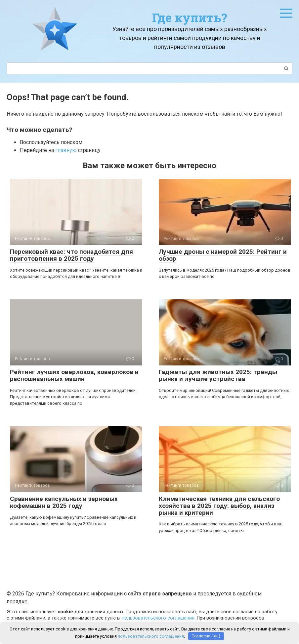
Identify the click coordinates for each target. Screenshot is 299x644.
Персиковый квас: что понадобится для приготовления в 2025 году (71, 255)
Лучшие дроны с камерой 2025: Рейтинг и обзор (223, 255)
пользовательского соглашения (158, 618)
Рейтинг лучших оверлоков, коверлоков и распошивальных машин (74, 375)
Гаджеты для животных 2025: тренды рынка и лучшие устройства (218, 375)
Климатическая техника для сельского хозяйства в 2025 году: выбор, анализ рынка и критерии (219, 506)
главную (66, 150)
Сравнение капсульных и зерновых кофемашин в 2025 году (64, 502)
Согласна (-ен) (206, 636)
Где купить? (190, 18)
